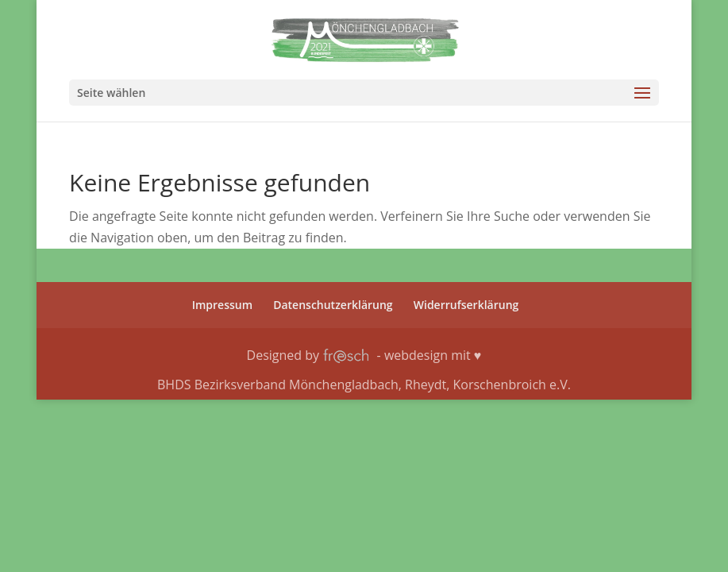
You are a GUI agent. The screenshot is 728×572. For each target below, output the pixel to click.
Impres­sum (222, 305)
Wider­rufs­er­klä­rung (466, 305)
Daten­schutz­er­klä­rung (333, 305)
